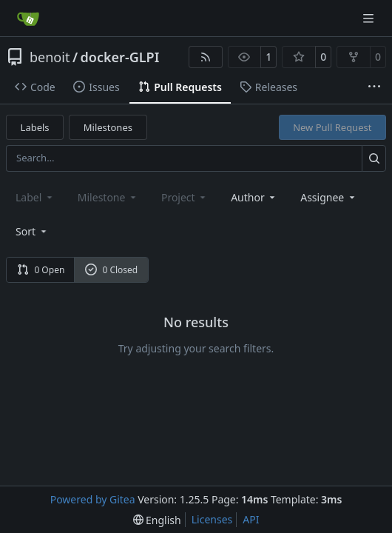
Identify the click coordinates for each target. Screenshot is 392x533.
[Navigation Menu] (370, 18)
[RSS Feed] (206, 57)
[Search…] (374, 158)
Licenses (212, 519)
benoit (50, 57)
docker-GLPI (120, 57)
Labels (35, 127)
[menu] (32, 231)
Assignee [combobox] (329, 197)
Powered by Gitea (93, 499)
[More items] (374, 87)
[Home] (28, 19)
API (251, 519)
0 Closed (112, 270)
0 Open (41, 270)
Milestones (108, 127)
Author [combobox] (254, 197)
